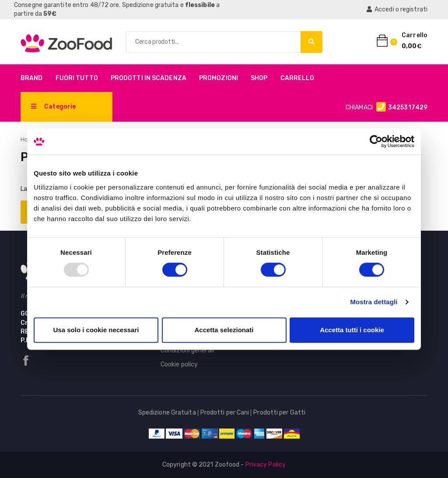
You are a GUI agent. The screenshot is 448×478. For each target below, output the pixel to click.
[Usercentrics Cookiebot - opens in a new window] (376, 141)
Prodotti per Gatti (279, 413)
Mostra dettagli (374, 302)
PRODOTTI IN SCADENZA (149, 78)
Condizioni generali (187, 350)
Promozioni (219, 78)
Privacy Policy (266, 465)
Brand (32, 78)
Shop (259, 78)
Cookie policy (179, 364)
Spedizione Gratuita (167, 413)
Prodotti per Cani (225, 413)
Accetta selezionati (224, 330)
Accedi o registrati (397, 9)
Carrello (297, 78)
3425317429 (408, 107)
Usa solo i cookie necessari (96, 330)
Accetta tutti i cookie (352, 330)
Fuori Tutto (77, 78)
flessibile (200, 5)
